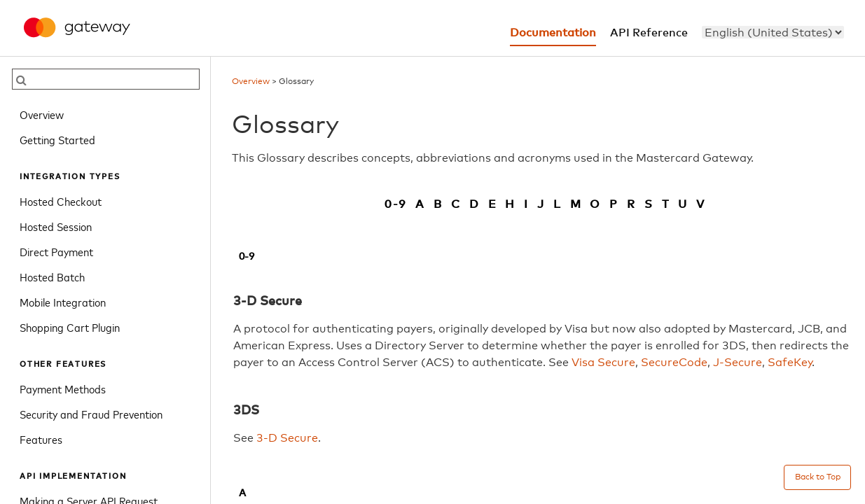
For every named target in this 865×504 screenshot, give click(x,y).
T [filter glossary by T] (666, 204)
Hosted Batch (52, 276)
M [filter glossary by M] (576, 204)
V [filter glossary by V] (701, 204)
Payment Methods (63, 388)
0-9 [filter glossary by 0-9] (396, 204)
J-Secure (738, 363)
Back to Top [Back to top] (818, 477)
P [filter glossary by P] (614, 204)
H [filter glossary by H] (510, 204)
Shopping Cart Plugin (70, 327)
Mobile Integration (63, 302)
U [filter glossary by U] (683, 204)
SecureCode (674, 363)
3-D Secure (287, 438)
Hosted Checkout (61, 201)
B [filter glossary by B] (438, 204)
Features (41, 439)
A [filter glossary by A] (420, 204)
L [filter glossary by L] (558, 204)
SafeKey (790, 363)
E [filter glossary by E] (493, 204)
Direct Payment (56, 251)
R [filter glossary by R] (631, 204)
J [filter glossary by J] (541, 204)
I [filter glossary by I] (526, 204)
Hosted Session (56, 226)
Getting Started (57, 139)
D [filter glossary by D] (475, 204)
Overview (42, 114)
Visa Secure (603, 363)
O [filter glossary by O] (595, 204)
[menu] (773, 32)
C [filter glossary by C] (456, 204)
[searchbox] (106, 79)
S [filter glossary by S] (649, 204)
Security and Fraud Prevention (91, 414)
